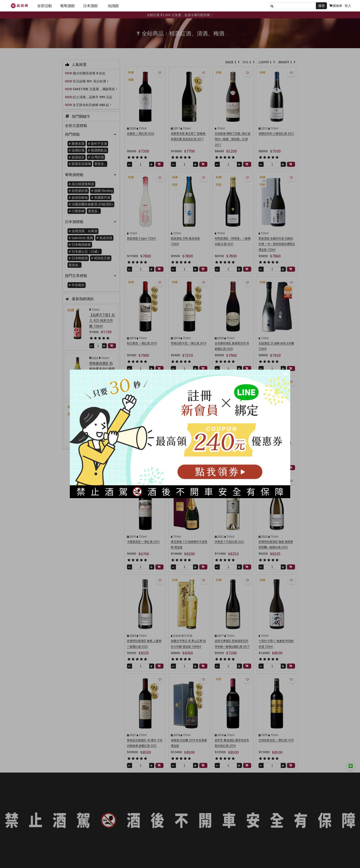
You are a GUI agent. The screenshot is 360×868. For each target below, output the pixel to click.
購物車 (336, 6)
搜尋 (321, 6)
